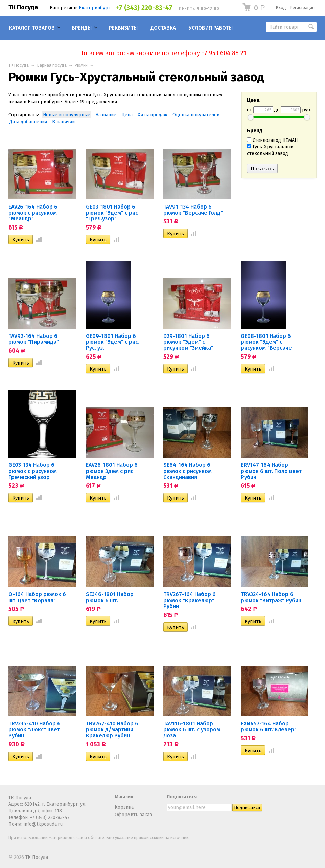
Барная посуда (52, 65)
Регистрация (302, 8)
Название (106, 115)
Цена (127, 115)
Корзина (124, 807)
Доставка (163, 28)
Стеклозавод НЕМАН (272, 140)
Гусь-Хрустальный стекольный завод (270, 150)
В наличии (63, 122)
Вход (281, 8)
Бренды (82, 28)
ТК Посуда (23, 7)
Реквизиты (123, 28)
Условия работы (211, 28)
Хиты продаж (153, 115)
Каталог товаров (32, 28)
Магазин (124, 797)
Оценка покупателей (196, 115)
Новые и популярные (67, 115)
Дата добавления (28, 122)
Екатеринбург (95, 8)
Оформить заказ (133, 815)
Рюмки (81, 65)
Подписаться (182, 797)
